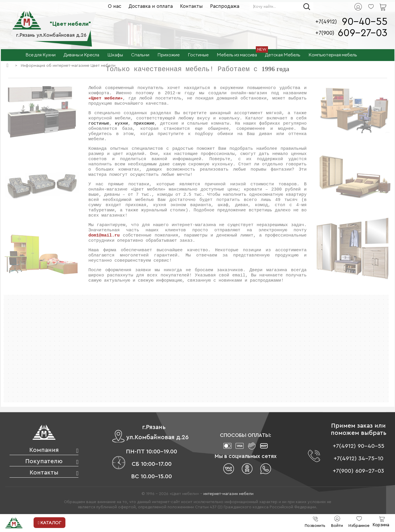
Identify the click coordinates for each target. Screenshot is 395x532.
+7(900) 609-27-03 (358, 471)
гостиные (99, 124)
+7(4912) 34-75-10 (359, 459)
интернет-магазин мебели (228, 494)
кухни (121, 124)
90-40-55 (365, 22)
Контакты (191, 6)
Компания (44, 450)
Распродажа (225, 6)
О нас (115, 6)
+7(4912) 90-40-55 (359, 446)
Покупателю (44, 462)
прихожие (144, 124)
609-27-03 (363, 33)
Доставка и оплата (151, 6)
